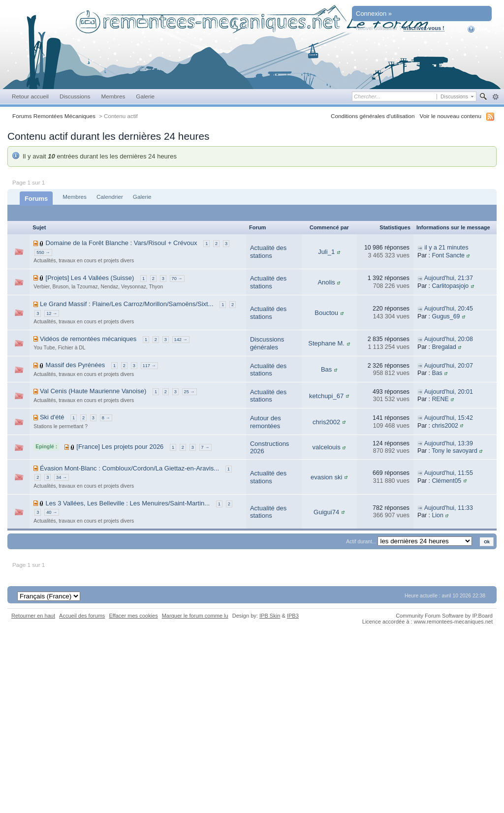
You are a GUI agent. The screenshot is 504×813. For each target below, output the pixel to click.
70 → (177, 279)
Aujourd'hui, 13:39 (449, 443)
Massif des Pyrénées (76, 365)
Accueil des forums (82, 616)
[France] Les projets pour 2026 (120, 447)
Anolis (326, 282)
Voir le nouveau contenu (451, 116)
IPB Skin (270, 616)
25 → (189, 392)
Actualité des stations (268, 252)
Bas (326, 369)
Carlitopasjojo (450, 286)
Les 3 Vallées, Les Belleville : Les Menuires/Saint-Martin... (128, 503)
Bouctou (326, 313)
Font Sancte (448, 255)
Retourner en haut (33, 616)
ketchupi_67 (326, 396)
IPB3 (293, 616)
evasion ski (326, 477)
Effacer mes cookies (133, 616)
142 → (181, 340)
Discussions (75, 96)
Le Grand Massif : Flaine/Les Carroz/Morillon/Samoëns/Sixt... (127, 304)
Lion (437, 515)
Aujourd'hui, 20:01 (449, 392)
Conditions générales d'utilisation (373, 116)
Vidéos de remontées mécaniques (88, 339)
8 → (106, 418)
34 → (62, 477)
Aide (478, 29)
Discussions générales (267, 343)
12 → (52, 313)
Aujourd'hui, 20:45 (449, 309)
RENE (440, 399)
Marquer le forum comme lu (195, 616)
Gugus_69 (446, 316)
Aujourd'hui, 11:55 (449, 473)
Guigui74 (326, 512)
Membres (113, 96)
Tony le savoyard (455, 451)
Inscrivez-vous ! (424, 28)
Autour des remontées (266, 422)
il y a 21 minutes (446, 248)
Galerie (145, 96)
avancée (495, 97)
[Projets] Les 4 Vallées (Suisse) (90, 278)
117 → (149, 366)
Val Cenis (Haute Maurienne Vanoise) (93, 391)
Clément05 (446, 481)
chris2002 (326, 422)
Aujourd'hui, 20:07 (449, 366)
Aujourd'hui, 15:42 (449, 418)
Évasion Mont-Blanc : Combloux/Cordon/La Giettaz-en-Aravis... (129, 468)
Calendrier (110, 197)
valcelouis (327, 447)
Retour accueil (30, 96)
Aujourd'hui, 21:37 (449, 278)
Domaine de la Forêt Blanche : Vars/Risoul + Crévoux (122, 243)
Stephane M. (326, 343)
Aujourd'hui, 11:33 (449, 508)
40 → (52, 512)
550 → (43, 252)
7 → (205, 447)
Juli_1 (326, 252)
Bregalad (444, 347)
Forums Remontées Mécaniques (54, 116)
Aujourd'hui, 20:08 (449, 339)
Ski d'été (52, 417)
